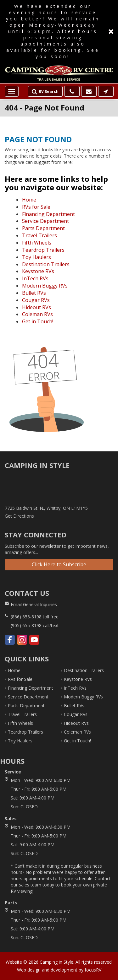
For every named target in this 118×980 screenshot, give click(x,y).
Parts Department (43, 228)
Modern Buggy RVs (45, 286)
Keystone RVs (38, 271)
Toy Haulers (37, 257)
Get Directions (19, 516)
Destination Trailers (46, 264)
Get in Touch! (38, 321)
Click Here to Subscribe (59, 564)
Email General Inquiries (34, 604)
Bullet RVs (34, 293)
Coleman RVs (37, 314)
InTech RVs (35, 278)
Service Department (45, 221)
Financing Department (48, 214)
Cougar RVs (36, 300)
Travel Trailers (39, 235)
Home (29, 200)
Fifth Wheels (37, 243)
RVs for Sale (36, 207)
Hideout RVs (37, 307)
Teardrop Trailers (43, 250)
